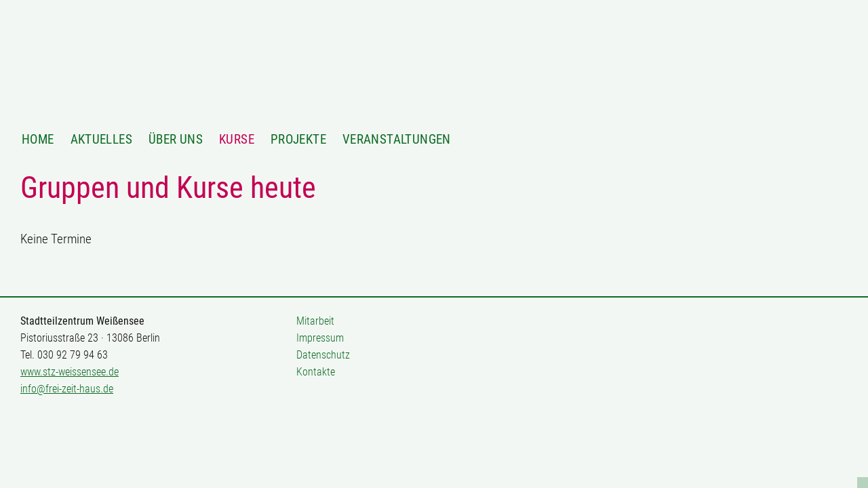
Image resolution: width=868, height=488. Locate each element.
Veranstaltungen (397, 139)
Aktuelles (101, 139)
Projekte (298, 139)
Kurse (237, 139)
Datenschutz (323, 355)
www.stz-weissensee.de (70, 372)
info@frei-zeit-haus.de (67, 389)
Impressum (320, 338)
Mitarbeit (315, 321)
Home (38, 139)
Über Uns (176, 139)
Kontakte (316, 372)
